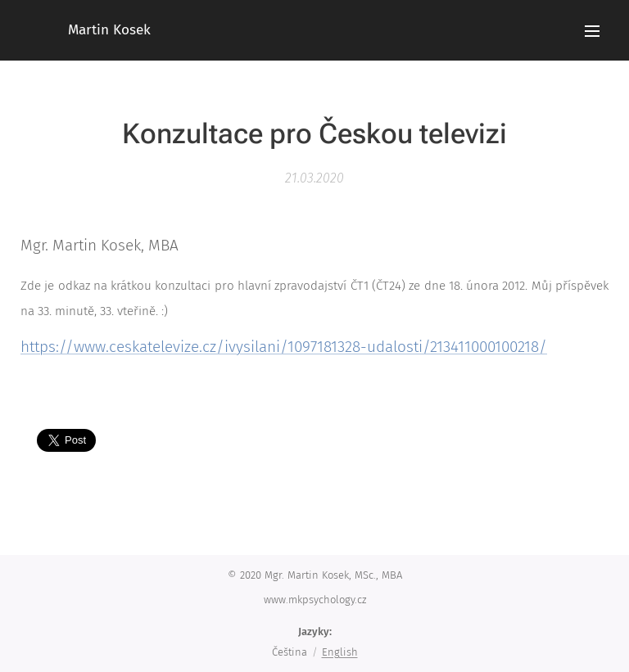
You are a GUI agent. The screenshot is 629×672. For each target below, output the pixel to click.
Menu (592, 31)
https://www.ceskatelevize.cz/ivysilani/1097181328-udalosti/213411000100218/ (284, 347)
